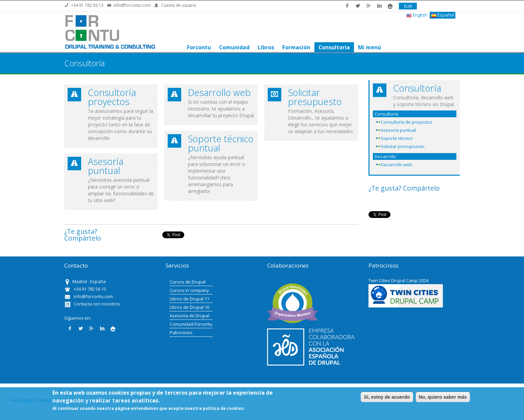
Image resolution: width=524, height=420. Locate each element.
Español (443, 15)
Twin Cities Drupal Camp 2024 (398, 280)
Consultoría (334, 47)
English (417, 15)
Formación (296, 47)
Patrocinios (181, 332)
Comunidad (234, 47)
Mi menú (369, 47)
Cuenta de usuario (179, 5)
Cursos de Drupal (188, 282)
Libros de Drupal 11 (189, 299)
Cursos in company (189, 290)
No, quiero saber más (443, 397)
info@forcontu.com (132, 5)
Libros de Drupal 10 (189, 307)
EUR (408, 6)
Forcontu (199, 47)
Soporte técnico (397, 138)
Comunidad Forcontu (191, 324)
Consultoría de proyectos (407, 122)
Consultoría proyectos (112, 97)
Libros (266, 47)
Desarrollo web (219, 92)
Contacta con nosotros (97, 304)
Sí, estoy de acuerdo (387, 397)
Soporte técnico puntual (221, 143)
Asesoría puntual (106, 166)
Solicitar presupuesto (315, 97)
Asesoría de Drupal (189, 316)
